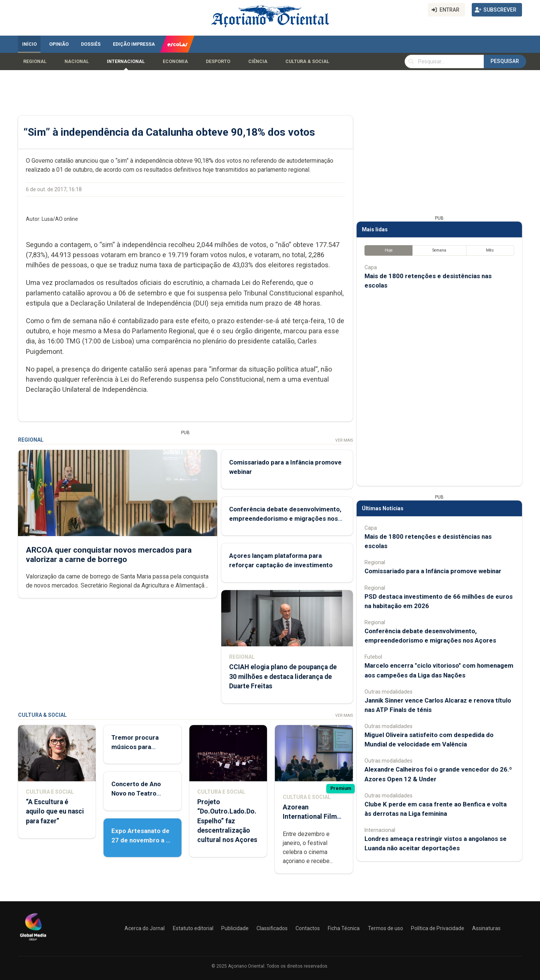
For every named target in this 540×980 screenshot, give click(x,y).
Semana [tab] (439, 251)
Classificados (272, 928)
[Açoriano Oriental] (33, 941)
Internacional (126, 61)
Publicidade (235, 928)
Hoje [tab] (389, 251)
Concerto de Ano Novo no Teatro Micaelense (136, 793)
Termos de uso (385, 928)
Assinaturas (486, 928)
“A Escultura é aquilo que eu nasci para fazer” (55, 812)
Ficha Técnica (344, 928)
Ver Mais (344, 440)
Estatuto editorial (193, 928)
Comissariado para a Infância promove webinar (433, 571)
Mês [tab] (490, 251)
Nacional (77, 61)
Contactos (308, 928)
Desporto (218, 61)
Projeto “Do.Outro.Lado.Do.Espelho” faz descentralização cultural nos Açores (227, 821)
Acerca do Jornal (145, 928)
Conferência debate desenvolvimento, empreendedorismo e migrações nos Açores (285, 518)
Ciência (258, 61)
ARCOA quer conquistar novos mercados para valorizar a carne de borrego (109, 555)
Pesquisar (505, 61)
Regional (35, 61)
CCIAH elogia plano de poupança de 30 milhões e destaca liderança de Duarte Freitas (283, 677)
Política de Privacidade (438, 928)
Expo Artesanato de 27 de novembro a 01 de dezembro (142, 840)
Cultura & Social (307, 61)
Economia (175, 61)
